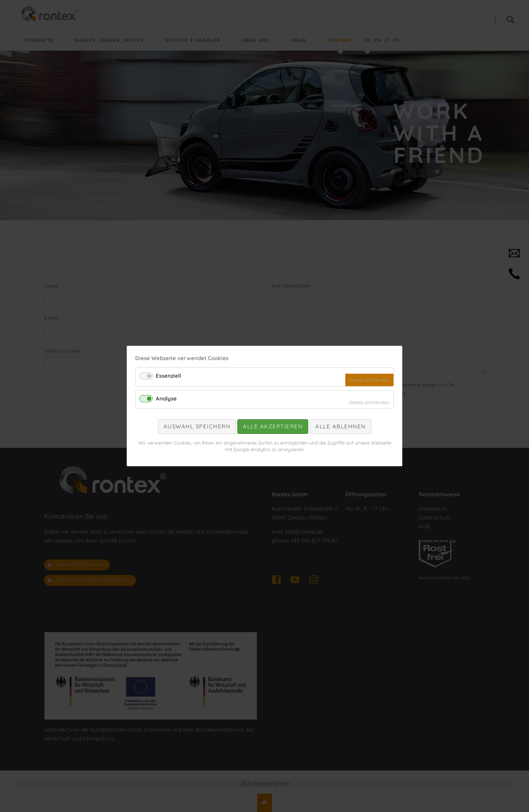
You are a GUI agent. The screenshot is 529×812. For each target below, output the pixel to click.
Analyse (166, 398)
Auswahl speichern (197, 426)
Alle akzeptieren (273, 426)
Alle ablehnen (341, 426)
